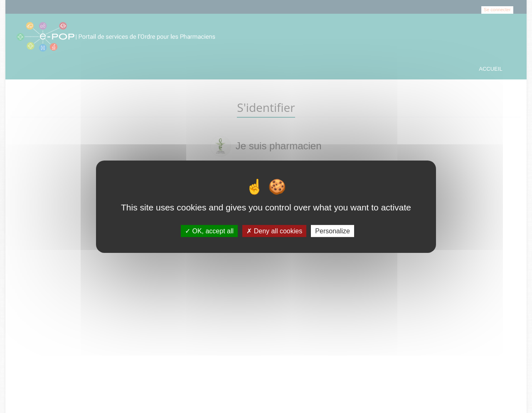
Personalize (332, 231)
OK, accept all (209, 231)
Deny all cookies (274, 231)
